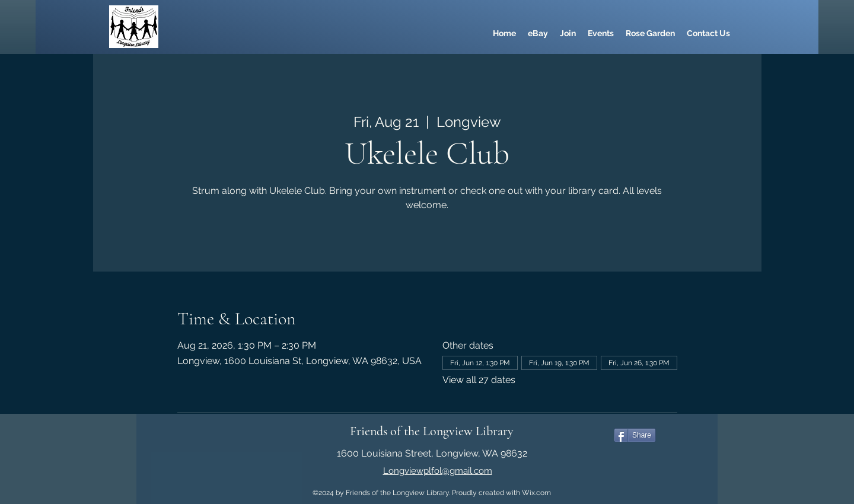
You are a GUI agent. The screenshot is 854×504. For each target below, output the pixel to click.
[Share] (635, 435)
